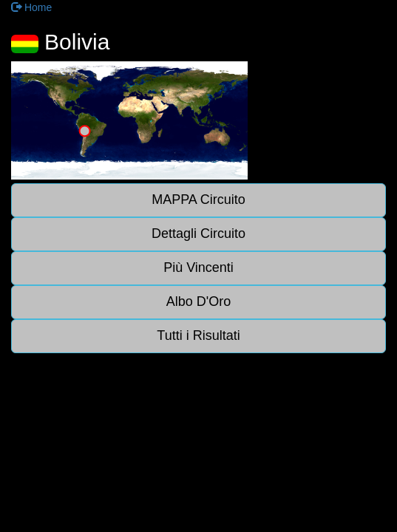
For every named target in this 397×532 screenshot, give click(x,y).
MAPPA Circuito (198, 199)
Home (31, 7)
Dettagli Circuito (198, 233)
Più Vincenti (198, 267)
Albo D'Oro (198, 301)
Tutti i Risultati (198, 335)
